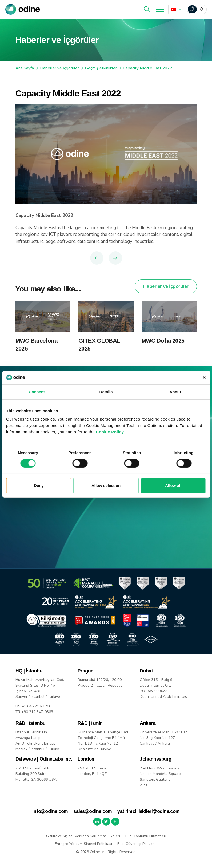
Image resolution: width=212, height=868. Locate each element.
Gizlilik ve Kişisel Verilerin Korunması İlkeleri (83, 836)
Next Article (115, 258)
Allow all (173, 486)
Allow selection (106, 486)
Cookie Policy (110, 432)
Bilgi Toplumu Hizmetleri (146, 836)
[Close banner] (204, 377)
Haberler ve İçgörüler (59, 68)
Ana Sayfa (25, 68)
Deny (39, 486)
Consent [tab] (37, 392)
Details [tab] (106, 392)
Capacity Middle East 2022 (147, 68)
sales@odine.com (93, 811)
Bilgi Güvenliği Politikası (137, 844)
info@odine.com (50, 811)
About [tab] (175, 392)
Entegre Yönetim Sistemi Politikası (83, 844)
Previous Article (97, 258)
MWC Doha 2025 (163, 348)
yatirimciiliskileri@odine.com (149, 811)
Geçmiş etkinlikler (101, 68)
